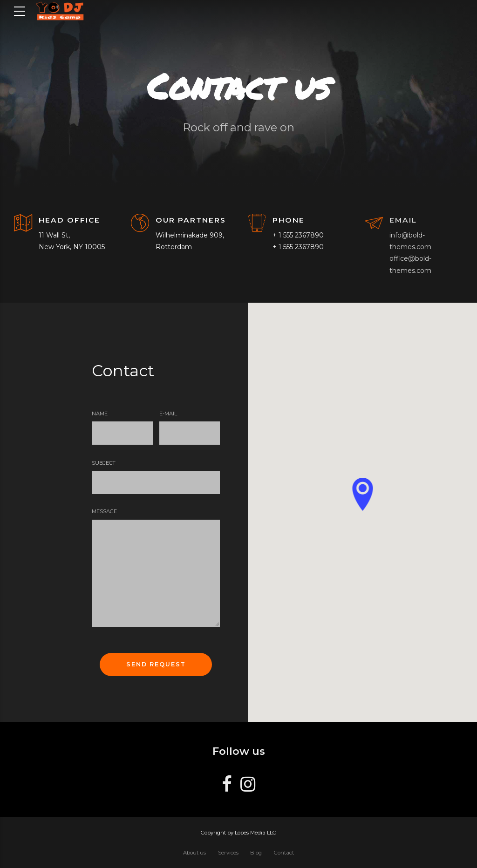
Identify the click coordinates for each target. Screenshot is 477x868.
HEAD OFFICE (69, 220)
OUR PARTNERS (191, 220)
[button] (362, 495)
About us (194, 853)
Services (228, 853)
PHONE (289, 220)
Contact (284, 853)
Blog (256, 853)
